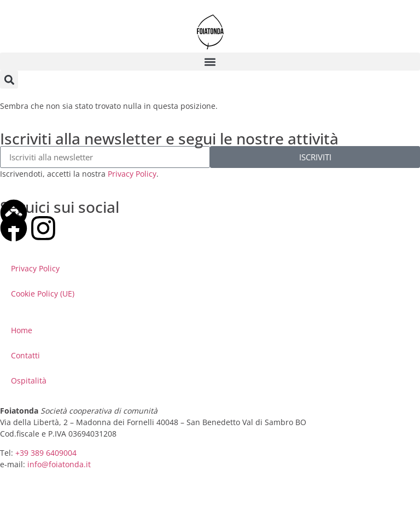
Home (22, 330)
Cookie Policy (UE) (43, 294)
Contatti (25, 355)
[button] (210, 62)
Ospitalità (29, 381)
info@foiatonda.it (59, 464)
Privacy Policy (132, 174)
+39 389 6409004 (46, 453)
